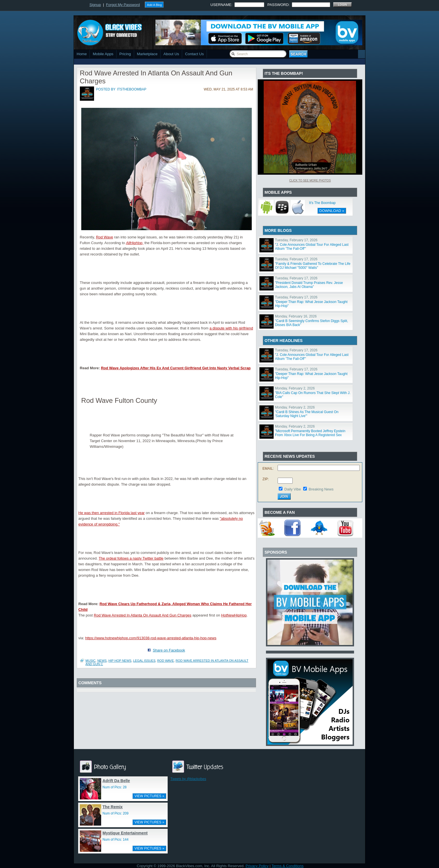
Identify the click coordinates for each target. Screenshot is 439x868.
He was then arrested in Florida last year (112, 513)
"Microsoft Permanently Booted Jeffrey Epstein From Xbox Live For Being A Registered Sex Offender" (310, 435)
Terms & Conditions (288, 866)
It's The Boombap (322, 203)
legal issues (144, 661)
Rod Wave (105, 237)
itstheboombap (132, 89)
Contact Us (194, 54)
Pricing (125, 54)
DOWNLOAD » (332, 211)
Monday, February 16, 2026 (296, 316)
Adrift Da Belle (116, 781)
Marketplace (147, 54)
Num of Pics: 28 (115, 787)
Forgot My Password (123, 5)
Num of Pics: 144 (116, 840)
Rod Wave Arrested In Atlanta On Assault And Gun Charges (143, 615)
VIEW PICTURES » (149, 796)
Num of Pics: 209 (116, 813)
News (102, 661)
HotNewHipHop (234, 615)
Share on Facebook (169, 650)
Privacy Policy (257, 866)
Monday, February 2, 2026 (295, 388)
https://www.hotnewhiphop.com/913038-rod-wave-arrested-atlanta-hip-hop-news (151, 638)
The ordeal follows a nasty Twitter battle (131, 558)
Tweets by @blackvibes (188, 779)
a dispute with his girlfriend (231, 328)
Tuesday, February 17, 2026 (296, 240)
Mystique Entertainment (125, 833)
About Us (171, 54)
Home (82, 54)
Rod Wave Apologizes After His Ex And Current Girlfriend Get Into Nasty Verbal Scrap (176, 368)
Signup (95, 5)
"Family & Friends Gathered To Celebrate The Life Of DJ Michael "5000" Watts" (313, 266)
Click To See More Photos (310, 181)
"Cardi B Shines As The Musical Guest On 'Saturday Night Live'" (307, 414)
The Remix (113, 807)
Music (90, 661)
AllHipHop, (135, 243)
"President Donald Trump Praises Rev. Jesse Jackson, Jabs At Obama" (309, 285)
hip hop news (120, 661)
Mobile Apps (103, 54)
